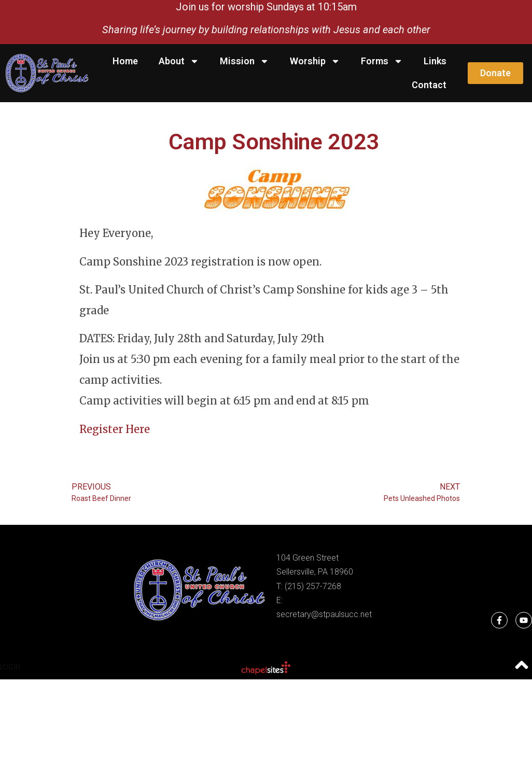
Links (435, 61)
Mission (244, 61)
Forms (382, 61)
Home (125, 61)
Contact (429, 85)
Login (10, 667)
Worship (315, 61)
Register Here (115, 429)
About (179, 61)
